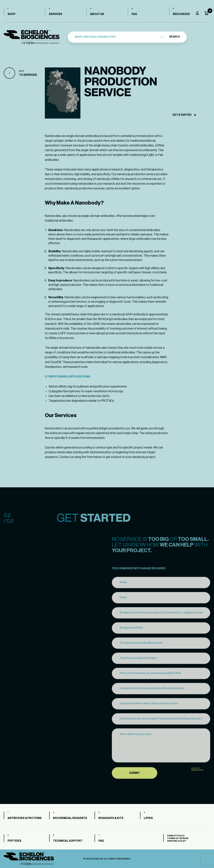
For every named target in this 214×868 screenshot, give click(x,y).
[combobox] (117, 37)
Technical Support (68, 841)
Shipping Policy (176, 841)
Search (174, 36)
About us (97, 14)
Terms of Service (178, 838)
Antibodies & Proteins (25, 818)
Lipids (148, 818)
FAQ (134, 14)
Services (56, 14)
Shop (12, 14)
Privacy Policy (176, 836)
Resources (181, 14)
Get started (182, 115)
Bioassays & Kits (111, 818)
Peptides (14, 841)
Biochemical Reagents (70, 818)
